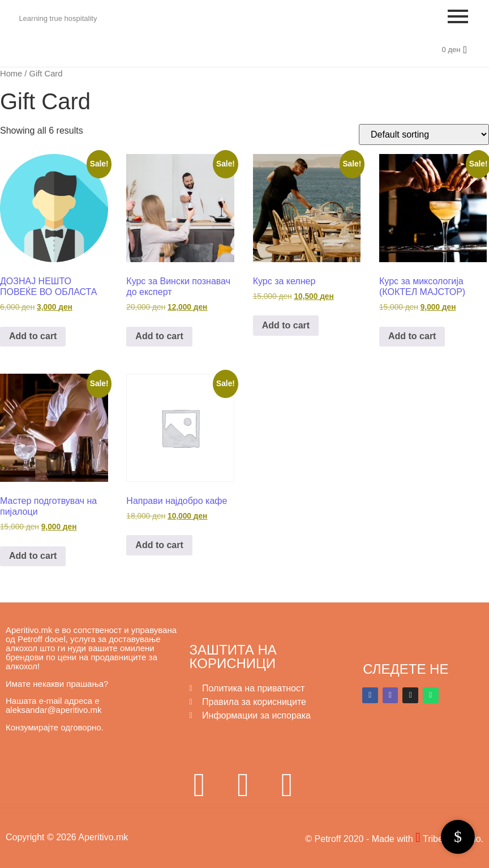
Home (11, 74)
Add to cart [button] (33, 336)
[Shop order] (424, 134)
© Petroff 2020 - (338, 839)
